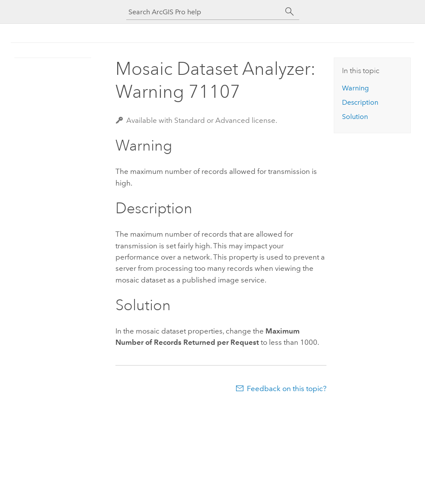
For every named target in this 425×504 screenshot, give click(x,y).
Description (360, 102)
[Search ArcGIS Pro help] (204, 12)
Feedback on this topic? (287, 388)
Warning (355, 88)
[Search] (290, 12)
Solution (355, 117)
